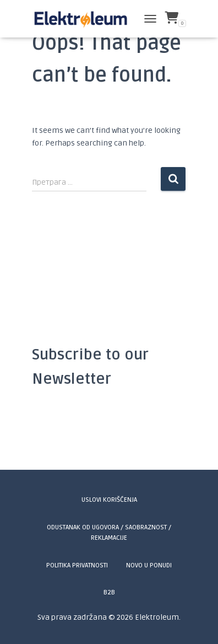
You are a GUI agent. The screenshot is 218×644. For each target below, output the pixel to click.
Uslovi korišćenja (109, 500)
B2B (109, 592)
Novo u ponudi (149, 565)
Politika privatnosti (77, 565)
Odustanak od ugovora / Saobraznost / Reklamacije (109, 533)
